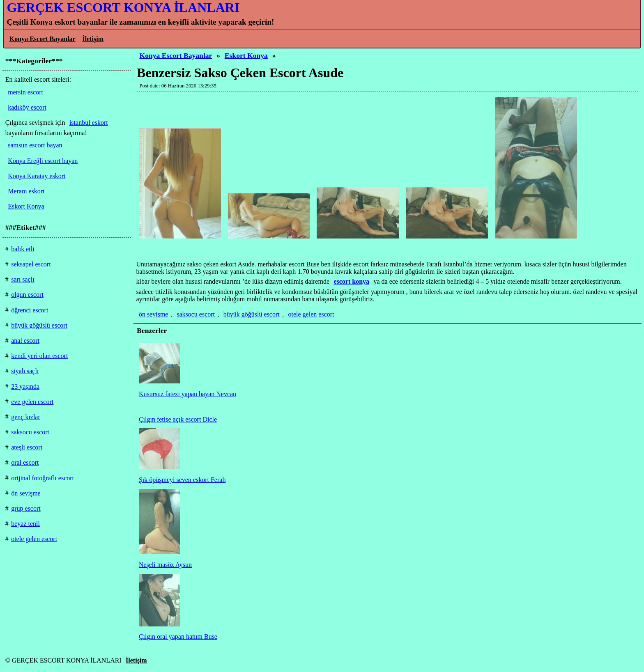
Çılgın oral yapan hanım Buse (178, 636)
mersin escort (25, 92)
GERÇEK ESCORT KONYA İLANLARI (123, 7)
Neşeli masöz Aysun (165, 565)
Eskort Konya (246, 55)
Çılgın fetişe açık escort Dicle (178, 419)
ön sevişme (154, 314)
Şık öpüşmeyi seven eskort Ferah (182, 480)
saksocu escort (196, 314)
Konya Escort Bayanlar (43, 39)
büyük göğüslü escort (252, 314)
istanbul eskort (89, 123)
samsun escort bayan (35, 145)
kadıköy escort (27, 107)
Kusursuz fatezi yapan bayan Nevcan (187, 394)
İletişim (93, 39)
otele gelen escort (311, 314)
